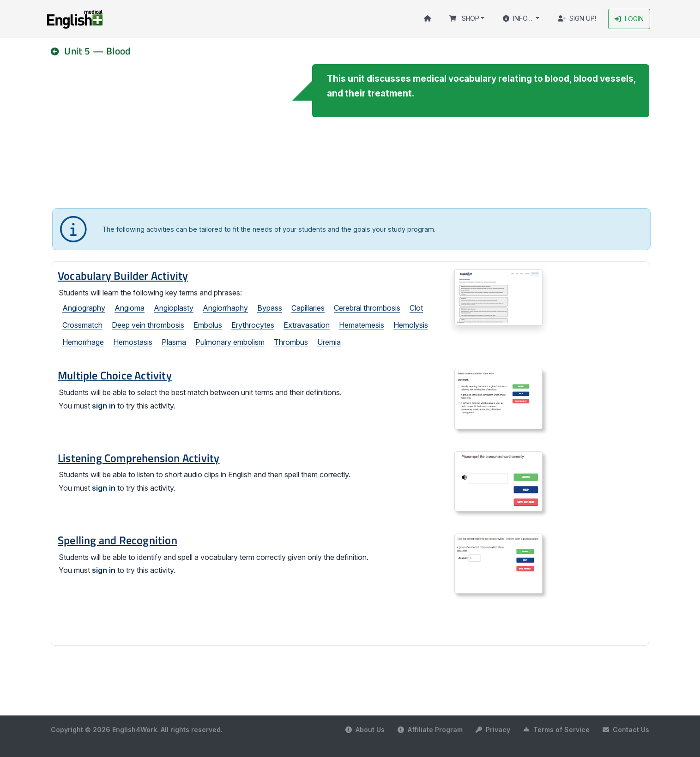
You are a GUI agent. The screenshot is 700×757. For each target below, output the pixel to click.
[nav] (59, 51)
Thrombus (291, 342)
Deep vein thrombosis (148, 325)
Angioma (130, 308)
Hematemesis (362, 325)
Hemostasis (133, 342)
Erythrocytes (253, 325)
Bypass (270, 308)
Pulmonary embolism (230, 342)
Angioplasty (174, 308)
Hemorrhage (83, 342)
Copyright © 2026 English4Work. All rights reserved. (137, 730)
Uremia (329, 342)
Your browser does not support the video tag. (172, 133)
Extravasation (307, 325)
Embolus (208, 325)
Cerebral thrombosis (367, 308)
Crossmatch (82, 325)
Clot (416, 308)
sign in (104, 406)
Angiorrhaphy (225, 308)
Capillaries (308, 308)
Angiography (84, 308)
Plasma (174, 342)
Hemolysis (411, 325)
